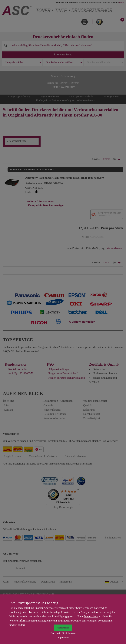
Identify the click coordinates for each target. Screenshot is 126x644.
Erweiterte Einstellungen (63, 633)
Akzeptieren (63, 628)
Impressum (63, 637)
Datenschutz (91, 616)
